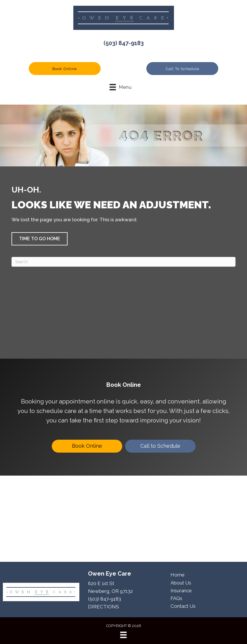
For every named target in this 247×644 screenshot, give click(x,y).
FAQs (176, 598)
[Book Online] (87, 446)
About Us (181, 583)
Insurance (181, 591)
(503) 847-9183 (124, 43)
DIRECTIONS (104, 607)
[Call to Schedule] (160, 446)
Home (178, 575)
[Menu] (123, 635)
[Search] (123, 262)
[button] (65, 69)
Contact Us (183, 606)
